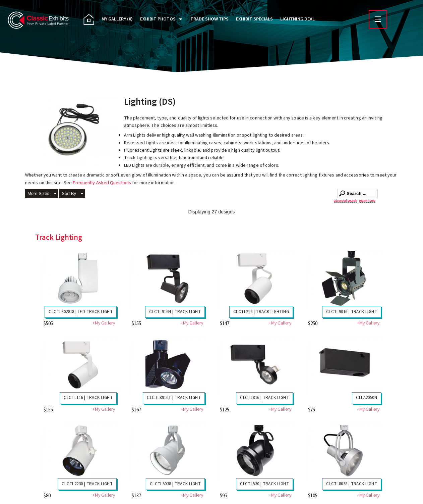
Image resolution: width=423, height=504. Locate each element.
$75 (312, 410)
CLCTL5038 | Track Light (175, 484)
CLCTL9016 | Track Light (352, 312)
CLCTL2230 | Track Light (87, 484)
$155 (136, 324)
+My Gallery (104, 323)
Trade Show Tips (209, 19)
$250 (313, 324)
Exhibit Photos (158, 19)
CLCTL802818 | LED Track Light (81, 312)
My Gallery (117, 19)
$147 (225, 324)
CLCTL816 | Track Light (264, 398)
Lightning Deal (297, 19)
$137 (136, 496)
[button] (42, 194)
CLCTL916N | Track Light (175, 312)
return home (367, 201)
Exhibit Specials (254, 19)
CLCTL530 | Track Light (264, 484)
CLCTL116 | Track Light (88, 398)
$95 (223, 496)
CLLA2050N (367, 398)
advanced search (345, 201)
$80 (47, 496)
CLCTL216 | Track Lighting (261, 312)
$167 (136, 410)
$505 (48, 324)
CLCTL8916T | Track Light (174, 398)
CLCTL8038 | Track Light (352, 484)
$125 (225, 410)
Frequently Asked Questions (102, 183)
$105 (313, 496)
